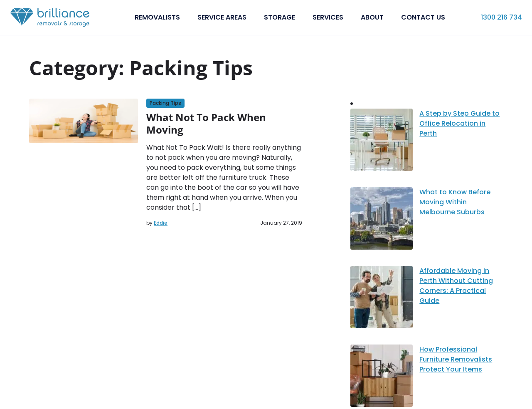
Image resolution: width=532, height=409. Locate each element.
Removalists (157, 17)
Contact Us (423, 17)
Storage (280, 17)
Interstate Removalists (334, 315)
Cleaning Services (325, 341)
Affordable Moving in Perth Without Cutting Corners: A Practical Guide (430, 158)
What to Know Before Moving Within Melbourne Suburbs (417, 138)
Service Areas (222, 17)
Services (328, 17)
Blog (202, 332)
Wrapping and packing (334, 359)
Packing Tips (165, 103)
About (372, 17)
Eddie (161, 223)
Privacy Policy (404, 396)
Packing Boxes (320, 350)
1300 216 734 (501, 17)
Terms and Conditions (469, 396)
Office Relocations (328, 324)
